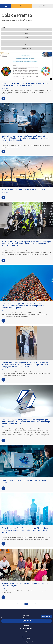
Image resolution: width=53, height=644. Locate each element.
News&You (26, 41)
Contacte (27, 615)
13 (27, 604)
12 (23, 604)
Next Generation (26, 45)
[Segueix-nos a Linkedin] (28, 629)
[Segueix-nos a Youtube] (32, 629)
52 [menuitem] (36, 604)
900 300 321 (46, 617)
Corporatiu (27, 34)
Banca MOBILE (26, 639)
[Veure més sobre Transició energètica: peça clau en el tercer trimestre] (26, 179)
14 (30, 604)
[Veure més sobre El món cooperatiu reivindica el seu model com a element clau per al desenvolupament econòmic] (26, 77)
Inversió (26, 37)
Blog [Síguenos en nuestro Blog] (27, 632)
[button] (22, 6)
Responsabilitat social (26, 49)
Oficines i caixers (27, 618)
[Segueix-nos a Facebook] (21, 629)
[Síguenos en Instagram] (23, 628)
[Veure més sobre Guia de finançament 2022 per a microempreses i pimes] (26, 468)
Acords (26, 30)
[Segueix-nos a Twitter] (26, 628)
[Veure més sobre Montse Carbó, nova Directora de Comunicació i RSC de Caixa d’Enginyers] (26, 574)
